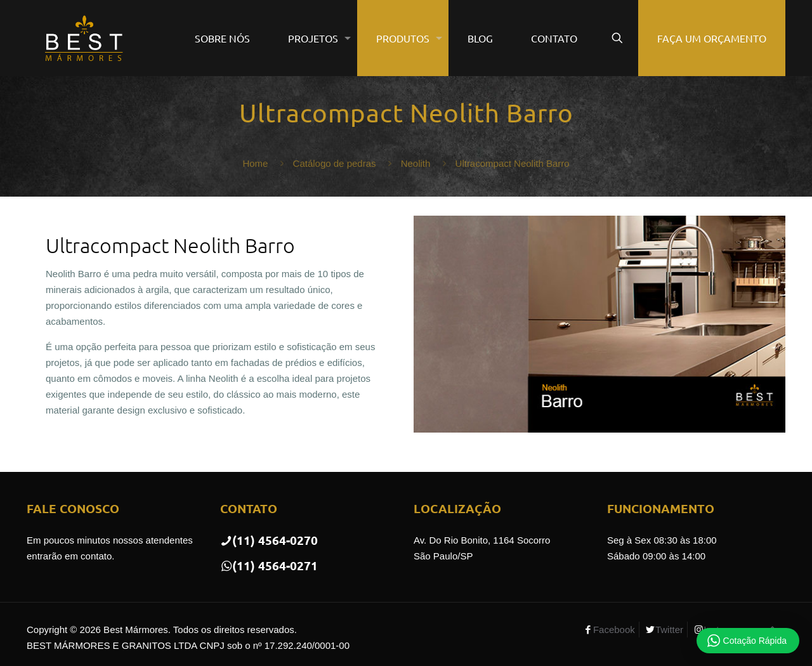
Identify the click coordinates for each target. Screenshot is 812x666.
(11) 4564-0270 (269, 540)
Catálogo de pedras (335, 163)
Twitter (669, 630)
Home (255, 163)
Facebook (614, 630)
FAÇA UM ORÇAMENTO (712, 38)
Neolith (416, 163)
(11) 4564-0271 (269, 565)
